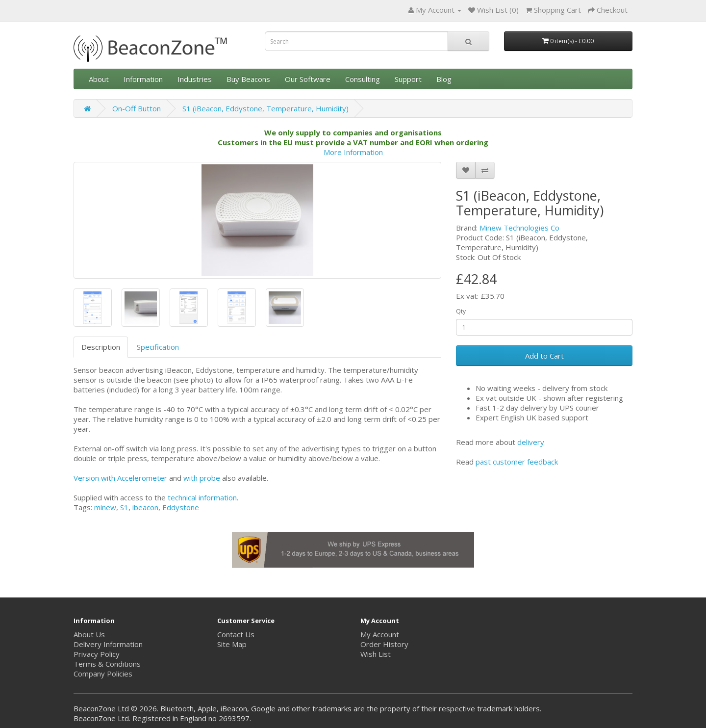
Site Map (232, 644)
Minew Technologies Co (519, 228)
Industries (195, 79)
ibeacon (145, 507)
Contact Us (236, 634)
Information (143, 79)
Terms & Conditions (107, 664)
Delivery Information (108, 644)
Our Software (308, 79)
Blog (444, 79)
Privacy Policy (97, 654)
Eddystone (181, 507)
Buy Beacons (248, 79)
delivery (531, 442)
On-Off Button (137, 108)
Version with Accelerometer (120, 478)
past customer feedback (517, 462)
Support (408, 79)
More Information (353, 152)
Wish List (376, 654)
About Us (89, 634)
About (99, 79)
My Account (380, 634)
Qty (461, 311)
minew (105, 507)
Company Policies (103, 674)
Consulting (363, 79)
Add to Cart (544, 356)
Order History (384, 644)
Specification (158, 347)
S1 (124, 507)
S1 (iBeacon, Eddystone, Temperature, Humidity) (265, 108)
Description (101, 347)
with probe (202, 478)
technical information (202, 497)
